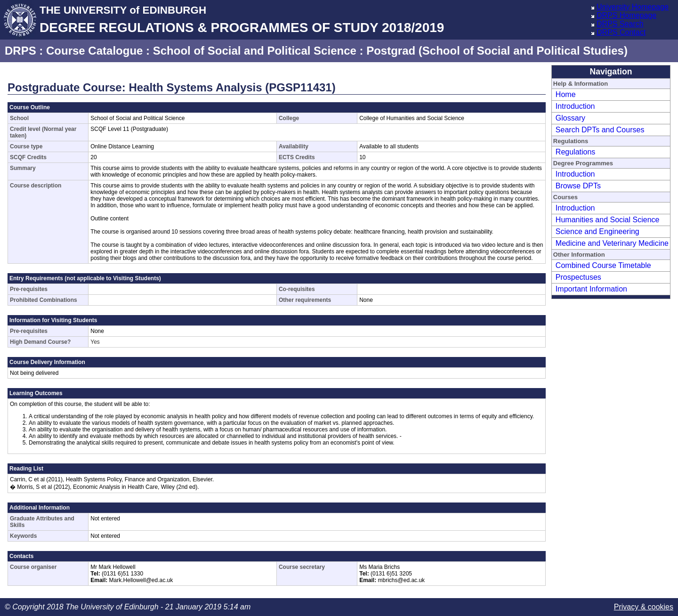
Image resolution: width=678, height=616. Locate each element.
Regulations (576, 152)
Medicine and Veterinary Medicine (612, 243)
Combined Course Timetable (603, 265)
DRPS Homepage (626, 15)
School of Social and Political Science (255, 51)
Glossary (570, 118)
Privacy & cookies (644, 607)
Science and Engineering (597, 231)
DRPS (20, 51)
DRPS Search (620, 24)
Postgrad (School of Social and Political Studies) (497, 51)
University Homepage (633, 7)
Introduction (575, 106)
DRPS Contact (621, 32)
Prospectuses (578, 277)
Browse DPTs (578, 186)
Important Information (591, 289)
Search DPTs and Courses (600, 130)
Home (566, 94)
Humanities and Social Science (608, 220)
